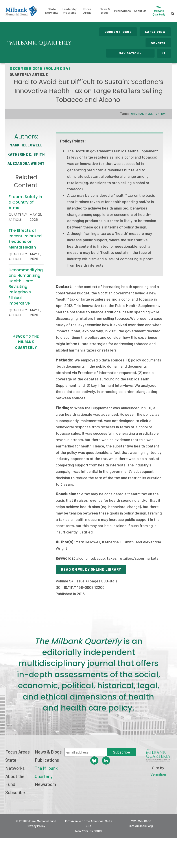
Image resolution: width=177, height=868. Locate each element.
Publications (123, 11)
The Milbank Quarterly (159, 11)
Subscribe (15, 792)
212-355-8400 (141, 821)
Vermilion (158, 774)
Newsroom (45, 784)
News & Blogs (105, 11)
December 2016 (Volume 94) (40, 68)
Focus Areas (87, 11)
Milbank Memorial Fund (21, 11)
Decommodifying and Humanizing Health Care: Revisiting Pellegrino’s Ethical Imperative (26, 286)
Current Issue (118, 32)
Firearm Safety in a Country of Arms (25, 202)
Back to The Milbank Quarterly (26, 342)
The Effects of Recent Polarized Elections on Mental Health (25, 239)
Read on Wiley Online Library (91, 569)
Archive (158, 42)
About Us (140, 11)
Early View (155, 32)
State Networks (52, 11)
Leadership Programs (70, 11)
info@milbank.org (141, 826)
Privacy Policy (36, 826)
